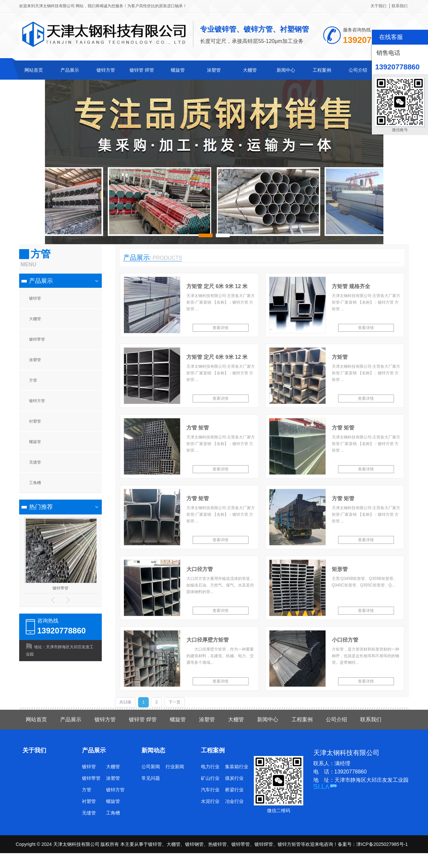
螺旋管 (178, 70)
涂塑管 (214, 70)
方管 (33, 380)
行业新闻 (175, 767)
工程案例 (322, 70)
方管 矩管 (198, 428)
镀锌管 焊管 (142, 70)
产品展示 (70, 70)
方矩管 (340, 357)
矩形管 (340, 569)
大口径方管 (200, 569)
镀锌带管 (37, 339)
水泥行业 (210, 801)
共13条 (125, 702)
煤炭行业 (234, 778)
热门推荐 (41, 507)
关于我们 (378, 6)
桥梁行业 (234, 790)
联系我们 (400, 6)
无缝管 (35, 462)
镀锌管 (35, 298)
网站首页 (34, 70)
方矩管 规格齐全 (351, 286)
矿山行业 (210, 778)
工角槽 (35, 483)
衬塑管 (35, 421)
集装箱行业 (237, 767)
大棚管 (250, 70)
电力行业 (210, 767)
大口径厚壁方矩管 (208, 640)
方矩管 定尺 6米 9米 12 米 (217, 286)
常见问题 (151, 778)
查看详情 (220, 328)
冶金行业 (234, 801)
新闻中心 (286, 70)
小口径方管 (345, 640)
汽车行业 (210, 790)
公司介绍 (358, 70)
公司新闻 (151, 767)
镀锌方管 (106, 70)
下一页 (175, 702)
